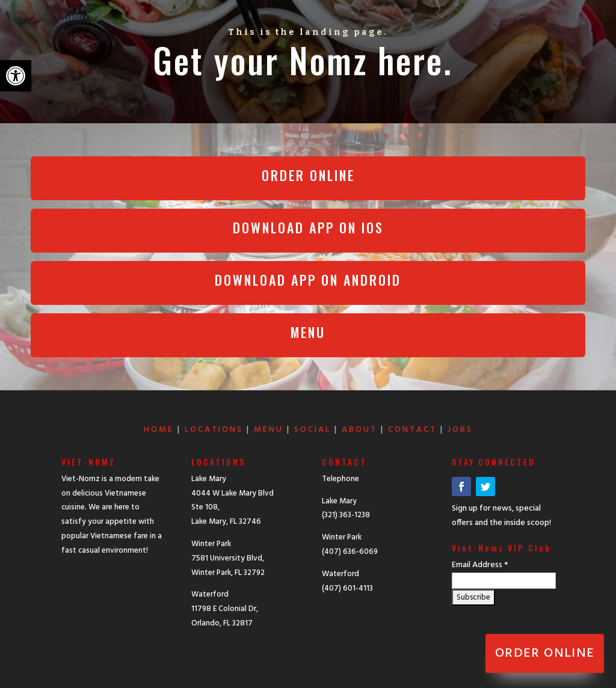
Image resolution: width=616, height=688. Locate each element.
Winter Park (342, 537)
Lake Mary (339, 501)
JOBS (460, 430)
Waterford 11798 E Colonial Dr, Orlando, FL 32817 (225, 609)
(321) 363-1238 (346, 515)
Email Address (480, 565)
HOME (159, 430)
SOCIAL (313, 430)
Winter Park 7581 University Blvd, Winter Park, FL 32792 (228, 558)
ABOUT (359, 430)
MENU (269, 430)
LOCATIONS (214, 430)
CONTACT (412, 430)
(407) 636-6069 (350, 552)
